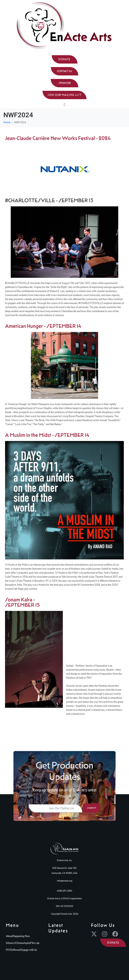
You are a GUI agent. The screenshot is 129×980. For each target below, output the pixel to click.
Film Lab (35, 943)
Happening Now (21, 936)
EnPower (16, 950)
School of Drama (15, 943)
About (9, 936)
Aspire (27, 943)
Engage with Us (29, 950)
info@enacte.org (65, 881)
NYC (8, 950)
